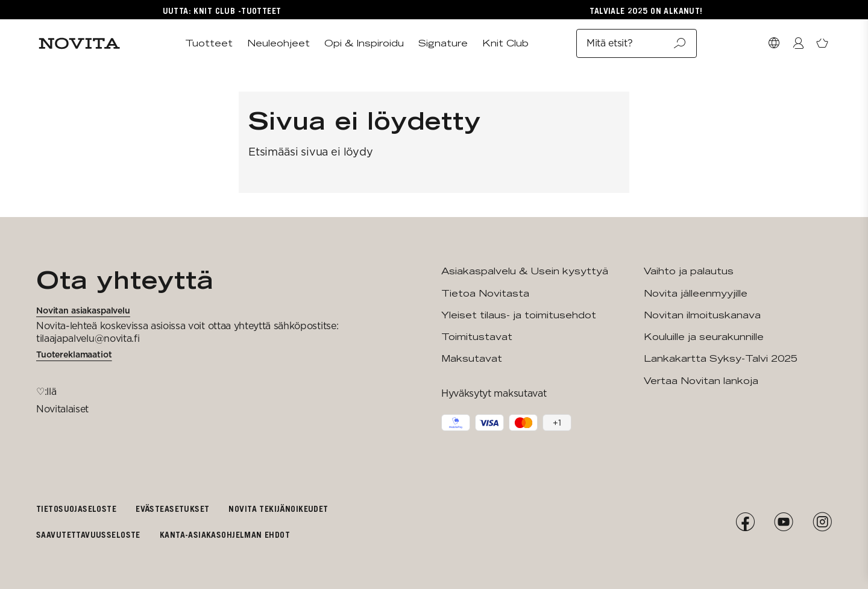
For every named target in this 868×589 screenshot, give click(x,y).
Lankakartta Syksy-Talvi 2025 (721, 358)
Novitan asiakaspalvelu (83, 310)
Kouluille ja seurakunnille (704, 337)
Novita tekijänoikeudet (278, 509)
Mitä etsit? (637, 43)
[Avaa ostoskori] (822, 43)
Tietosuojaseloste (76, 509)
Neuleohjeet (278, 43)
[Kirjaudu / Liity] (798, 43)
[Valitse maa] (774, 43)
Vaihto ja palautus (689, 271)
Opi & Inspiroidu (364, 43)
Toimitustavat (477, 337)
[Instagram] (822, 522)
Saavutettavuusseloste (88, 534)
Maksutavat (472, 358)
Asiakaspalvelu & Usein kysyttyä (525, 271)
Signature (443, 43)
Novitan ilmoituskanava (702, 315)
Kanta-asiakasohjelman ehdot (225, 534)
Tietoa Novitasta (485, 293)
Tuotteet (209, 43)
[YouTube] (784, 522)
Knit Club (505, 43)
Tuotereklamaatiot (74, 354)
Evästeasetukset (172, 509)
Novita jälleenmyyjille (696, 293)
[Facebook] (745, 522)
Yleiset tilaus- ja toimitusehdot (519, 315)
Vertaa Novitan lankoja (701, 381)
